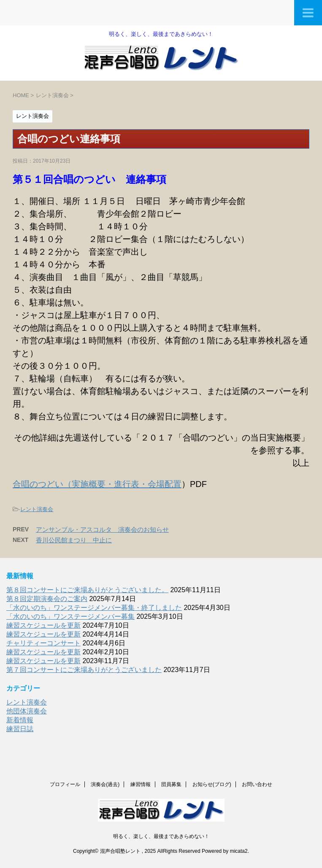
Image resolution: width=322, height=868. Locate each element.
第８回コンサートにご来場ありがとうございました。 (87, 590)
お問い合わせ (257, 784)
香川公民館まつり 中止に (74, 540)
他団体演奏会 (27, 711)
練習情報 (141, 784)
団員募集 (171, 784)
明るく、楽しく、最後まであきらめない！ (161, 836)
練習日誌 (20, 729)
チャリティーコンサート (43, 643)
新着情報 (20, 720)
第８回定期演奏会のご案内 (47, 599)
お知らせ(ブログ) (212, 784)
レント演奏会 (37, 509)
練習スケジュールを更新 (43, 625)
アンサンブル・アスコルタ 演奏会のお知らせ (102, 529)
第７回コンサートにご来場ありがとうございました (84, 670)
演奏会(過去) (105, 784)
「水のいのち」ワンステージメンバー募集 (70, 616)
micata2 (239, 851)
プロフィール (65, 784)
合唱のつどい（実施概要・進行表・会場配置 (97, 484)
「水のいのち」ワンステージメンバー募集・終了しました (94, 608)
